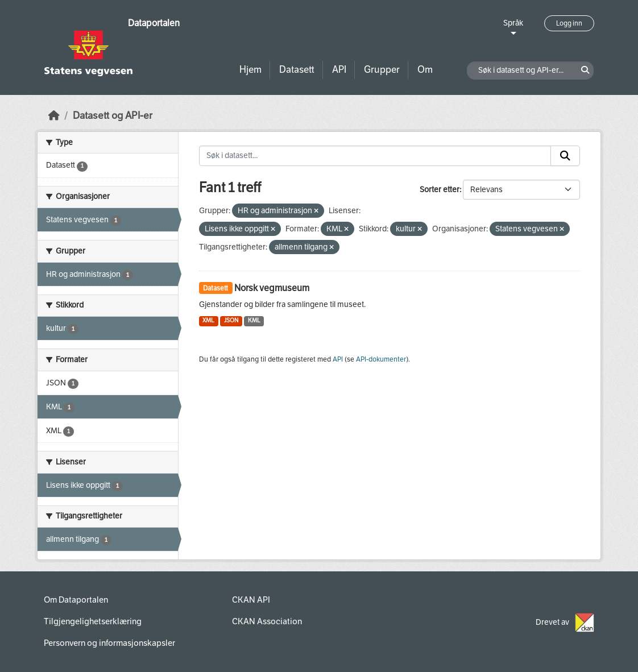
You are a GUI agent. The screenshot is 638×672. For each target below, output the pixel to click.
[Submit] (565, 156)
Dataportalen (154, 23)
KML (254, 320)
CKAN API (251, 600)
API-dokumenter (381, 359)
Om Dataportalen (76, 600)
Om (425, 70)
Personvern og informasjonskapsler (109, 643)
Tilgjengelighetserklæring (93, 621)
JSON (231, 320)
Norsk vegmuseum (272, 288)
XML (208, 320)
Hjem (250, 70)
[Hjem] (54, 116)
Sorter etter (440, 190)
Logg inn (569, 23)
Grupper (382, 70)
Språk (513, 23)
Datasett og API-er (113, 116)
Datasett (297, 70)
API (339, 70)
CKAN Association (267, 621)
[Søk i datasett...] (375, 156)
